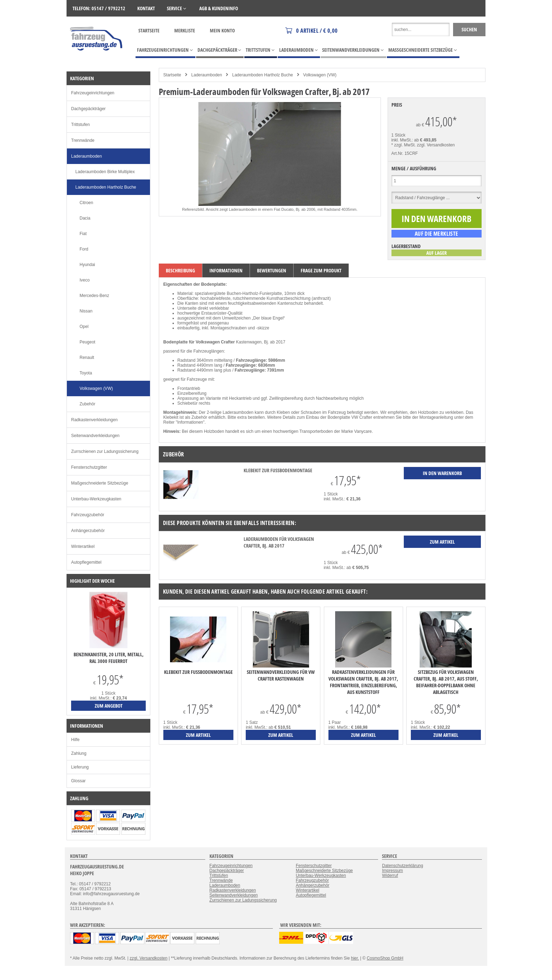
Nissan (86, 311)
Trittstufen (80, 125)
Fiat (83, 234)
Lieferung (80, 767)
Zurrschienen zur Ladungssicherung (105, 451)
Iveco (85, 280)
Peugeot (87, 342)
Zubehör (87, 404)
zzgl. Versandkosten (436, 145)
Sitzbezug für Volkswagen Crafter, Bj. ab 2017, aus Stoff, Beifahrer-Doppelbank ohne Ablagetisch (446, 682)
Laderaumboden (206, 75)
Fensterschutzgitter (89, 467)
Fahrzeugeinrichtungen (93, 93)
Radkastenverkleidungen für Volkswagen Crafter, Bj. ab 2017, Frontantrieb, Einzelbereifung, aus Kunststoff (363, 682)
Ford (84, 249)
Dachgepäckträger (88, 109)
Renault (87, 358)
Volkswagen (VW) (320, 75)
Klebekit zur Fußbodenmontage (278, 470)
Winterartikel (83, 546)
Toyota (86, 373)
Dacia (85, 218)
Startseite (149, 30)
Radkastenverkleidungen (94, 420)
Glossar (78, 781)
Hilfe (75, 740)
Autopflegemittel (86, 562)
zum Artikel (198, 735)
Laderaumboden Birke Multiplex (105, 172)
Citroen (86, 203)
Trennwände (83, 140)
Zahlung (79, 753)
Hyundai (87, 265)
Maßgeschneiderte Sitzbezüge (100, 483)
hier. (355, 958)
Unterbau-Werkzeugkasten (96, 499)
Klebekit (171, 417)
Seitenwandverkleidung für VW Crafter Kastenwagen (281, 675)
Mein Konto (222, 30)
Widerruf (390, 875)
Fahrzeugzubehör (88, 515)
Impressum (392, 871)
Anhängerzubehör (88, 531)
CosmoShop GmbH (385, 958)
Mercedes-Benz (94, 296)
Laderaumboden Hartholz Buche (262, 75)
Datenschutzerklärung (403, 866)
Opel (84, 327)
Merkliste (185, 30)
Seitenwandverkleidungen (95, 436)
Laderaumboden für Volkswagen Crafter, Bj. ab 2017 (279, 542)
